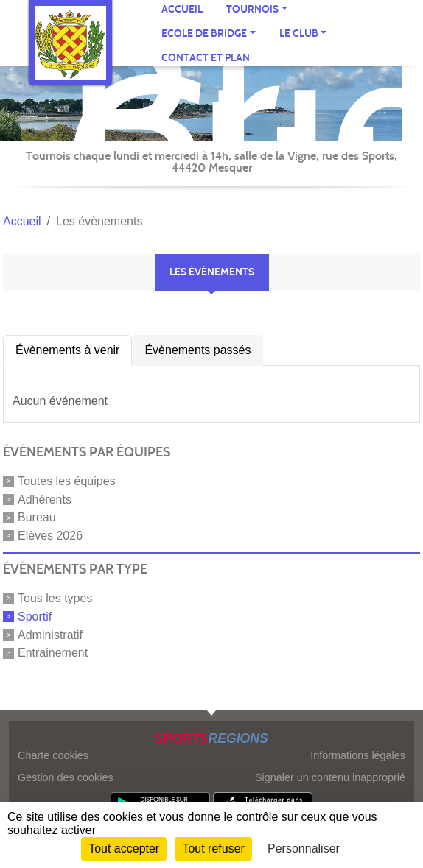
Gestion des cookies (66, 777)
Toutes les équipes (67, 481)
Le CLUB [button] (299, 33)
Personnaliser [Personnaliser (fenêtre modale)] (304, 848)
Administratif (50, 634)
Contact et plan (206, 58)
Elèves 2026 (50, 536)
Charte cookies (53, 755)
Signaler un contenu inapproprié (330, 777)
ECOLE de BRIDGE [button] (204, 33)
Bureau (37, 517)
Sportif (35, 617)
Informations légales (358, 755)
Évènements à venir (67, 350)
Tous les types (55, 598)
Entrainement (53, 653)
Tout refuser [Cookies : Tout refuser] (213, 848)
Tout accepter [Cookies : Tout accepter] (124, 848)
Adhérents (45, 499)
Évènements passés (197, 350)
